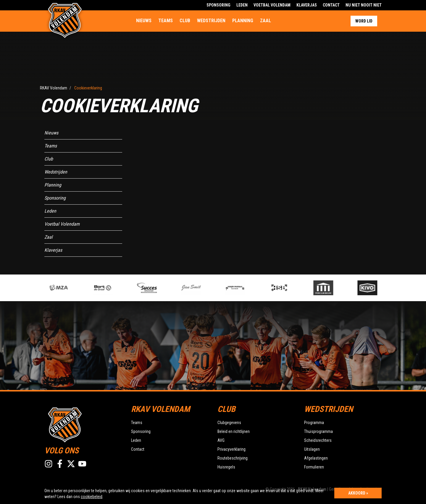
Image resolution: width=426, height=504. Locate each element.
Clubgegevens (229, 423)
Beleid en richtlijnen (234, 431)
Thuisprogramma (318, 431)
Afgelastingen (316, 458)
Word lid (364, 21)
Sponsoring (218, 5)
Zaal (266, 21)
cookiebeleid (92, 497)
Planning (243, 21)
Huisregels (226, 467)
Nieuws (144, 21)
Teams (166, 21)
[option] (156, 288)
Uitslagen (312, 449)
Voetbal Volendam (272, 5)
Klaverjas (307, 5)
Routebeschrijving (233, 458)
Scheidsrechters (318, 440)
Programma (314, 423)
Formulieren (314, 467)
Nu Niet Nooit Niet (364, 5)
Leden (242, 5)
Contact (331, 5)
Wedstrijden (211, 21)
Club (185, 21)
